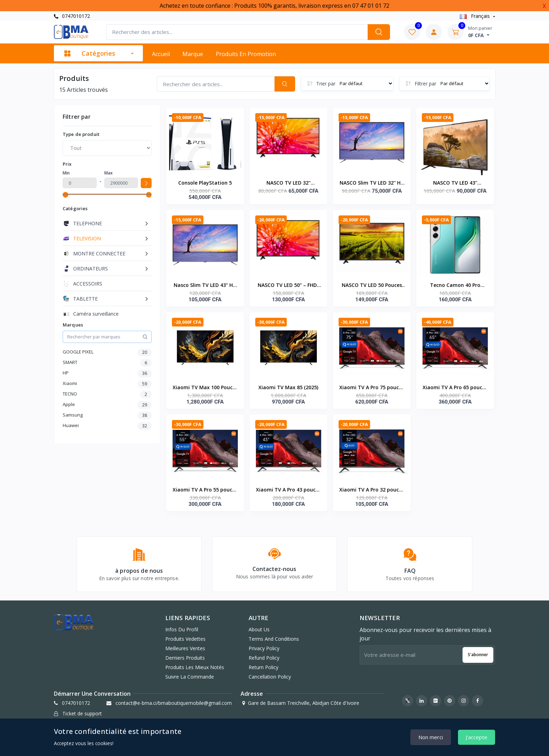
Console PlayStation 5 (205, 183)
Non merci (431, 737)
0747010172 (72, 16)
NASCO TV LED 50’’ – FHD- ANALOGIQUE (288, 286)
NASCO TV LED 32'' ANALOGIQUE (289, 183)
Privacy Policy (264, 648)
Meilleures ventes (185, 648)
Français (475, 16)
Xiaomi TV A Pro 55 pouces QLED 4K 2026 (205, 490)
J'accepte (477, 737)
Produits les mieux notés (195, 667)
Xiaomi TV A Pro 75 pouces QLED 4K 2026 (372, 388)
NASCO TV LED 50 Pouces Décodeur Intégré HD (372, 286)
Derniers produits (185, 658)
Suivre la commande (190, 677)
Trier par (326, 84)
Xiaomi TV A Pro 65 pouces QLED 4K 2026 (455, 388)
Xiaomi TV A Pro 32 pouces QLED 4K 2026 (372, 490)
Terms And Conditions (274, 639)
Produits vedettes (185, 639)
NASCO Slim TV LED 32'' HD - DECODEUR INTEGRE (372, 183)
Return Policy (263, 667)
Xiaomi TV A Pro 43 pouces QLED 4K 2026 (288, 490)
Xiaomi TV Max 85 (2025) (288, 387)
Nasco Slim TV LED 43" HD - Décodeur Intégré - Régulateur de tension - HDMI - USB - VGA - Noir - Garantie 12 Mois (205, 286)
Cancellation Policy (270, 677)
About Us (259, 629)
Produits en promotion (246, 54)
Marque (193, 54)
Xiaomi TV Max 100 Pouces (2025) (205, 388)
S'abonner (478, 655)
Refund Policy (264, 658)
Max (109, 173)
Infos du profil (182, 629)
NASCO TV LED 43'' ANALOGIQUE (455, 183)
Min (66, 173)
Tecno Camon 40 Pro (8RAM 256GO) (455, 286)
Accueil (161, 54)
